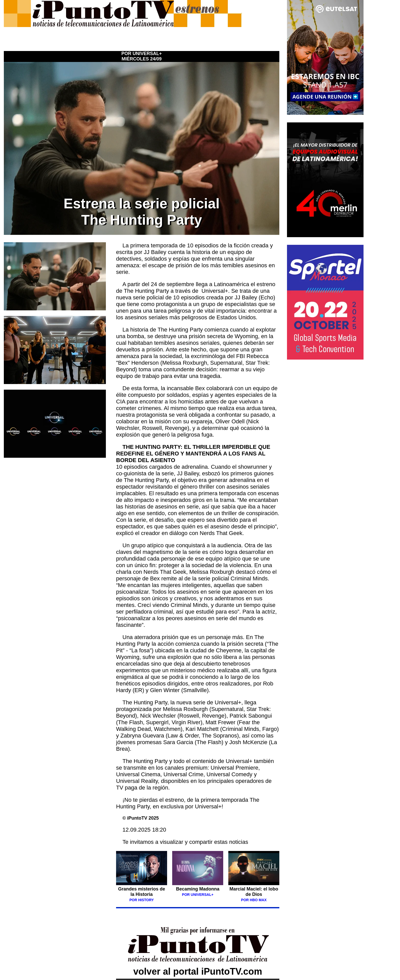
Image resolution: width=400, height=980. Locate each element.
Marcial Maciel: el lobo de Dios (254, 892)
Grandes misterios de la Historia (142, 894)
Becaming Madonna (198, 889)
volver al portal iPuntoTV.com (198, 966)
